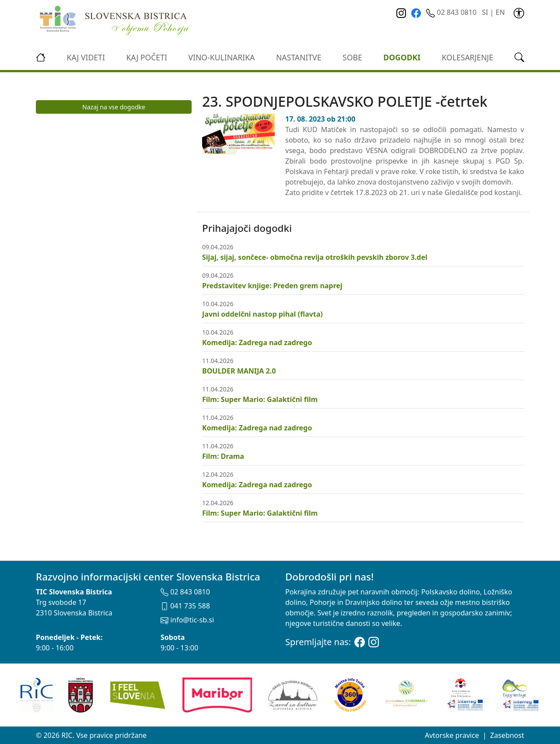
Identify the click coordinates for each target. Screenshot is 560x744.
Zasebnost (507, 735)
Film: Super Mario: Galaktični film (260, 399)
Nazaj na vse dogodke (114, 107)
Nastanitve (299, 57)
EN (500, 12)
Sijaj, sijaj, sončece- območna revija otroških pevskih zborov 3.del (315, 257)
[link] (519, 12)
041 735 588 (185, 606)
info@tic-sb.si (187, 620)
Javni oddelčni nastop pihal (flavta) (262, 314)
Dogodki (402, 57)
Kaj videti (86, 57)
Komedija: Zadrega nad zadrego (257, 342)
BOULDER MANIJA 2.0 (239, 371)
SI (485, 12)
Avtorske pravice (452, 735)
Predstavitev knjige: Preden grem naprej (272, 286)
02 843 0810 (452, 12)
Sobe (352, 57)
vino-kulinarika (221, 57)
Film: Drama (223, 456)
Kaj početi (146, 57)
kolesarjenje (468, 57)
